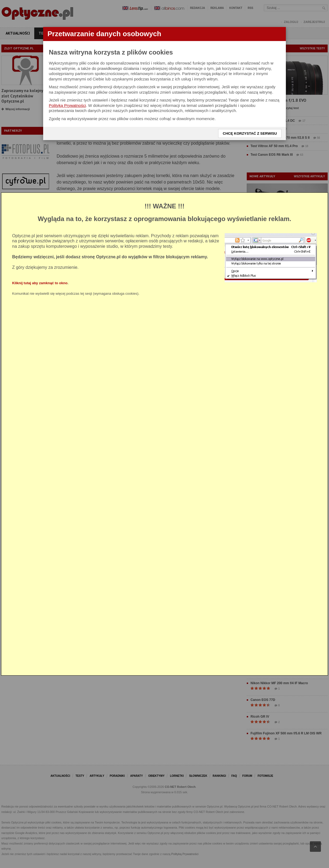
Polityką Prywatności (67, 105)
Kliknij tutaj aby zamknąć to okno (40, 283)
